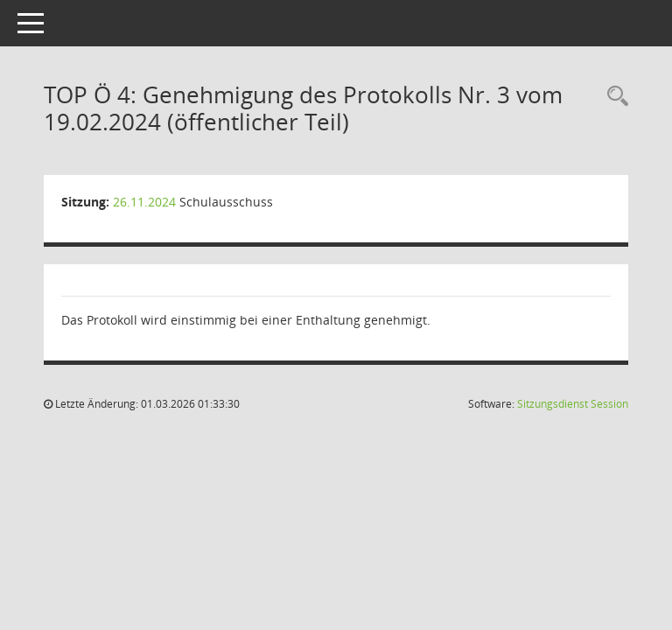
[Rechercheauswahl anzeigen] (613, 97)
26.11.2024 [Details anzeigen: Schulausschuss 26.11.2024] (144, 202)
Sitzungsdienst (573, 404)
